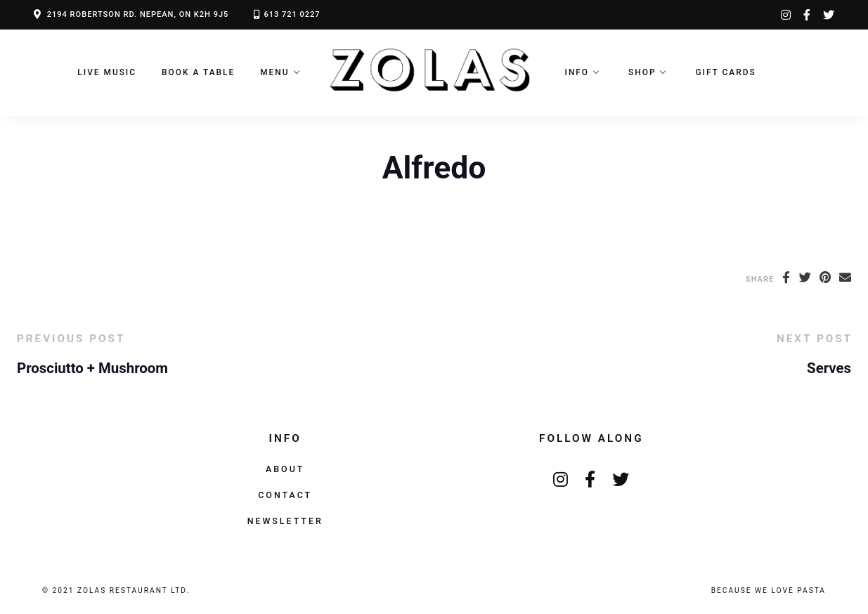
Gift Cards (725, 72)
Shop (642, 72)
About (285, 469)
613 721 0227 (292, 14)
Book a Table (198, 72)
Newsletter (285, 521)
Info (577, 72)
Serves (829, 368)
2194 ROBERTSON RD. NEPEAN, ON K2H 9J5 (138, 14)
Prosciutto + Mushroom (92, 368)
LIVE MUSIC (107, 72)
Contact (285, 495)
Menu (274, 72)
